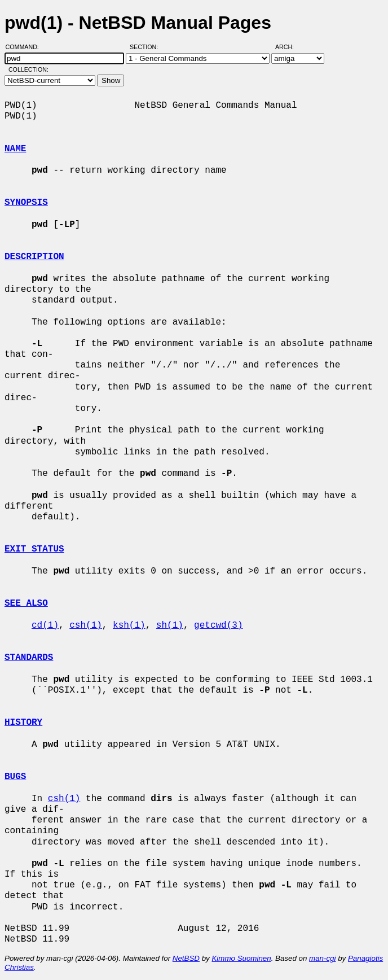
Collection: (28, 69)
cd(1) (45, 625)
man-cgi (322, 958)
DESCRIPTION (34, 257)
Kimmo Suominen (241, 958)
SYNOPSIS (26, 203)
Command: (26, 47)
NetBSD (186, 958)
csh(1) (86, 625)
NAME (15, 149)
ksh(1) (129, 625)
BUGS (15, 777)
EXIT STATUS (34, 549)
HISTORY (23, 723)
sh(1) (170, 625)
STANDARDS (29, 658)
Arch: (290, 47)
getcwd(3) (218, 625)
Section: (146, 47)
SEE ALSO (26, 603)
